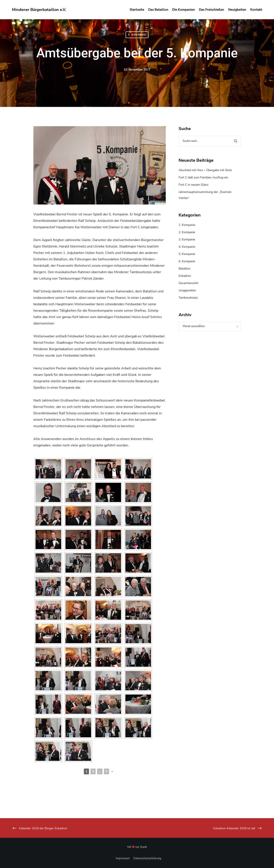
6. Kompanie (187, 261)
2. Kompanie (187, 232)
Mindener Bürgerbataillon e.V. (39, 10)
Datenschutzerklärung (147, 858)
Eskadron (185, 276)
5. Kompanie (137, 35)
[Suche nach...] (210, 141)
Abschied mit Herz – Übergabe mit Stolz (205, 170)
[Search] (235, 141)
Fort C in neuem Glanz (193, 185)
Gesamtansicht (188, 283)
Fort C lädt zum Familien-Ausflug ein (203, 177)
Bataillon (184, 269)
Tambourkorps (188, 298)
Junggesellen (187, 290)
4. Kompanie (187, 247)
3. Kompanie (187, 239)
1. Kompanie (187, 225)
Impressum (123, 858)
